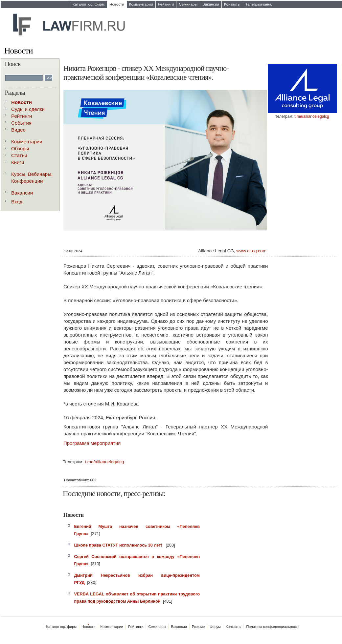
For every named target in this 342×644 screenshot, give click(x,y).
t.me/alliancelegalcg (312, 116)
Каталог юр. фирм (89, 4)
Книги (18, 162)
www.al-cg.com (251, 251)
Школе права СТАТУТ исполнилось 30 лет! (119, 545)
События (21, 123)
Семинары (188, 4)
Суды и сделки (28, 109)
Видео (18, 130)
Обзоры (20, 148)
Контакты (232, 4)
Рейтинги (166, 4)
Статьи (19, 155)
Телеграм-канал (260, 4)
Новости (117, 4)
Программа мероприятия (92, 443)
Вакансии (211, 4)
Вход (17, 202)
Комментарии (141, 4)
